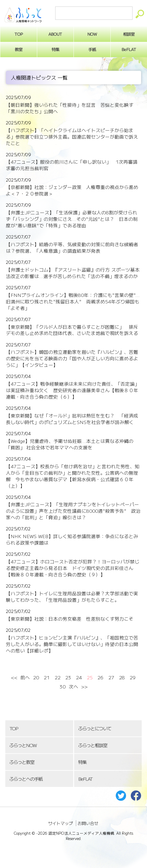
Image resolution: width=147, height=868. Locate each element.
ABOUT (55, 34)
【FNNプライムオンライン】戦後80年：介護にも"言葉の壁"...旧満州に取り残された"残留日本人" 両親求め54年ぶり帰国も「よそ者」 (73, 301)
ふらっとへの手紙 (26, 779)
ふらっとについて (95, 728)
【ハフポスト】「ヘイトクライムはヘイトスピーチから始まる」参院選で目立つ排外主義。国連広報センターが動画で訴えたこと (72, 137)
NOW (92, 34)
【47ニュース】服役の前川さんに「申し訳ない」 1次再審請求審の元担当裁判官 (72, 165)
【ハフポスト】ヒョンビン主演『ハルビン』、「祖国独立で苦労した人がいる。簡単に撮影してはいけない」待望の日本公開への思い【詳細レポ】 (72, 644)
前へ (25, 677)
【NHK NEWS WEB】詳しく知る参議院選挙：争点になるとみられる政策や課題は (72, 539)
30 (63, 687)
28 (122, 677)
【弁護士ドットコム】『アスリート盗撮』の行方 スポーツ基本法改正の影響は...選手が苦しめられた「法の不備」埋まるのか (73, 273)
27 (111, 677)
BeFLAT (85, 779)
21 (47, 677)
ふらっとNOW (23, 745)
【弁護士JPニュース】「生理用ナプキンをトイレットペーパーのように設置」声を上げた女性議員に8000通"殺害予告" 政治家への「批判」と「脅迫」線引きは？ (73, 511)
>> (84, 687)
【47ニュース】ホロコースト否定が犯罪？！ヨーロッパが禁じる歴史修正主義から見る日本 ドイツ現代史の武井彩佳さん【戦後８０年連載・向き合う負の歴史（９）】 (73, 568)
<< (14, 677)
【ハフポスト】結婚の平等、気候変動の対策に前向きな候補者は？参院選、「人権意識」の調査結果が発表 (72, 248)
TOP (14, 728)
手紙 (92, 49)
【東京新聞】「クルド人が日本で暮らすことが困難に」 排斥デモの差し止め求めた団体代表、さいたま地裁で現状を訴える (72, 330)
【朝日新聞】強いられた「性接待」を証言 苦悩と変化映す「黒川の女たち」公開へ (70, 108)
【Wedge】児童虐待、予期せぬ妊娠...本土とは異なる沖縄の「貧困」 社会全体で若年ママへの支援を (70, 444)
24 (79, 677)
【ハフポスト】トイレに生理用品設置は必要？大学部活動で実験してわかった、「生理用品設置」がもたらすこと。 (72, 597)
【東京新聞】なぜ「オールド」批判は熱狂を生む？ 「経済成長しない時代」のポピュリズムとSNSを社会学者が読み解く (72, 419)
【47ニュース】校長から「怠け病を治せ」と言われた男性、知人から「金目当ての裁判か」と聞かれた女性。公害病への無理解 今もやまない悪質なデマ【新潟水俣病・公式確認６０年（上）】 (73, 476)
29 (133, 677)
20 (36, 677)
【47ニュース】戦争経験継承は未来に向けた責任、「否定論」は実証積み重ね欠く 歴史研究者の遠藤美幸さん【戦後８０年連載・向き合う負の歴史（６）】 (73, 390)
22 (58, 677)
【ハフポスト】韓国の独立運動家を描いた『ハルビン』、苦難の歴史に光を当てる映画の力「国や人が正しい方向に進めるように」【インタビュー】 (72, 358)
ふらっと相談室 (93, 745)
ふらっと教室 (22, 762)
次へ (73, 687)
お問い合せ (88, 823)
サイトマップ (61, 823)
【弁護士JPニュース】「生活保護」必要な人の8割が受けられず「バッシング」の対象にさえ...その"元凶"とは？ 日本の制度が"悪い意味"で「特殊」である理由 (72, 219)
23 (68, 677)
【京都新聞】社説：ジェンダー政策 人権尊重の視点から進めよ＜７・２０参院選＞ (72, 190)
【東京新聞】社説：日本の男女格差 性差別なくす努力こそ (70, 619)
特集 (55, 49)
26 (100, 677)
